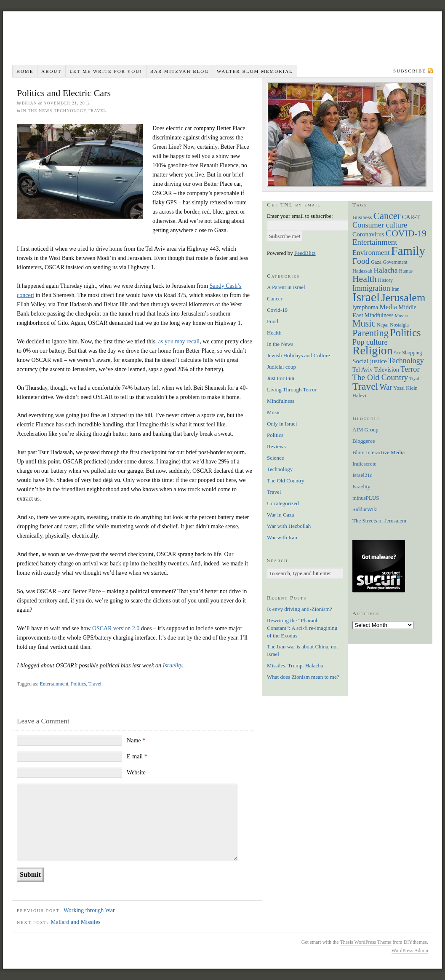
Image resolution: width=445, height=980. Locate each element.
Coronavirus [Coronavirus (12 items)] (368, 234)
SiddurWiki (365, 509)
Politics (78, 684)
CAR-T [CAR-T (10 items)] (411, 217)
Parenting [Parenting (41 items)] (370, 333)
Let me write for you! (106, 71)
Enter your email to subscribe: (300, 216)
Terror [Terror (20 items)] (410, 369)
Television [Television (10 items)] (387, 370)
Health (274, 333)
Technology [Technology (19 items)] (406, 361)
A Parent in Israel (286, 287)
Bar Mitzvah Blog (180, 71)
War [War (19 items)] (386, 387)
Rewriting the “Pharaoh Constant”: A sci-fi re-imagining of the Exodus (302, 628)
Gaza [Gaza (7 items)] (376, 262)
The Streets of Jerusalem (379, 521)
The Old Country (286, 481)
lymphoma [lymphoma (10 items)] (365, 307)
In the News (37, 111)
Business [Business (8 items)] (362, 217)
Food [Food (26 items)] (361, 261)
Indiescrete (364, 464)
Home (25, 71)
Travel (97, 111)
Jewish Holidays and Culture (298, 355)
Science (275, 458)
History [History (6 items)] (385, 280)
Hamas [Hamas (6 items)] (406, 271)
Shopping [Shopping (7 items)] (412, 353)
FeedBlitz (305, 253)
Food (273, 321)
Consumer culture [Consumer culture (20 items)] (380, 225)
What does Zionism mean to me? (303, 677)
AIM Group (365, 430)
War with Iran (282, 537)
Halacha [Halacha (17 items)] (386, 270)
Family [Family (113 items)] (408, 251)
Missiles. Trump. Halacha (295, 665)
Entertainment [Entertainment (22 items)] (375, 242)
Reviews (276, 446)
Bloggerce (364, 441)
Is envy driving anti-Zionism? (300, 609)
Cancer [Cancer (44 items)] (387, 216)
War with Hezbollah (289, 526)
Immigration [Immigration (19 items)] (371, 288)
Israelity (173, 665)
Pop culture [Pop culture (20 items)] (370, 342)
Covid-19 (277, 310)
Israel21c (362, 475)
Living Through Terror (292, 390)
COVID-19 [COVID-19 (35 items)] (406, 233)
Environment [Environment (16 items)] (371, 253)
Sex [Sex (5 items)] (397, 353)
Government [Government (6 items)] (395, 262)
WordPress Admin (410, 951)
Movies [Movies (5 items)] (402, 316)
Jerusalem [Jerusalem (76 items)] (403, 298)
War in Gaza (281, 515)
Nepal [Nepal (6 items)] (383, 325)
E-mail (137, 756)
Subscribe (410, 71)
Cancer (275, 299)
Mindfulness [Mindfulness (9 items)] (379, 315)
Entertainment (54, 684)
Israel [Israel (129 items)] (366, 297)
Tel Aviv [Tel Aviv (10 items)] (362, 370)
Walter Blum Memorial (255, 71)
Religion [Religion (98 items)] (373, 350)
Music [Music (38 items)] (364, 323)
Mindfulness (281, 401)
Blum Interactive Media (378, 452)
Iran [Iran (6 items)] (396, 289)
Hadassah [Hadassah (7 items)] (362, 271)
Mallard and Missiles (75, 922)
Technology (70, 111)
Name (136, 740)
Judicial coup (281, 367)
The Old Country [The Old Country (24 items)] (380, 377)
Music (274, 412)
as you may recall (179, 341)
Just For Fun (281, 378)
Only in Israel (282, 424)
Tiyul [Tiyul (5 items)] (414, 379)
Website (136, 772)
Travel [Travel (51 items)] (365, 386)
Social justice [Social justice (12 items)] (370, 361)
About (51, 71)
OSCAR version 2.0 (116, 628)
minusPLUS (366, 498)
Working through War (89, 910)
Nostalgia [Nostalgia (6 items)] (399, 325)
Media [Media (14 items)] (388, 307)
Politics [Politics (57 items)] (405, 333)
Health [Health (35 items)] (365, 279)
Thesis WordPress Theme (365, 942)
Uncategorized (283, 503)
